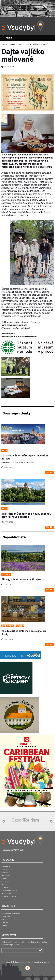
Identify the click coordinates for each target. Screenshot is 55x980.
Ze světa (5, 870)
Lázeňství (5, 882)
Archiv (4, 925)
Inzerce (4, 919)
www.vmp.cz (8, 333)
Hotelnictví (6, 876)
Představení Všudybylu (11, 914)
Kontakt (5, 922)
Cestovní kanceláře (9, 890)
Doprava (5, 873)
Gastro (4, 879)
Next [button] (51, 822)
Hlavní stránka (8, 44)
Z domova (6, 867)
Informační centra (9, 896)
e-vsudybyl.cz (7, 850)
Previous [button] (4, 822)
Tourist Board (7, 893)
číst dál (49, 472)
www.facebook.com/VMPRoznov (19, 337)
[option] (25, 820)
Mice (21, 44)
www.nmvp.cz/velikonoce (14, 325)
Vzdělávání (6, 888)
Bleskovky (6, 916)
